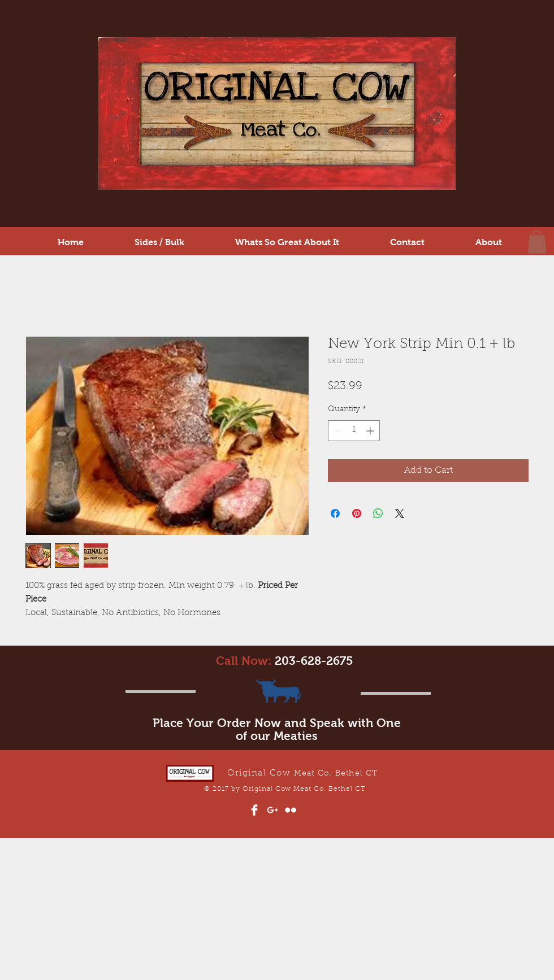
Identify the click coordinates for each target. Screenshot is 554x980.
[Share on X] (400, 513)
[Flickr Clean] (291, 810)
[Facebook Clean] (254, 810)
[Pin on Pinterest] (357, 513)
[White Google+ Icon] (272, 810)
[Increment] (371, 431)
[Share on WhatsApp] (378, 513)
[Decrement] (337, 431)
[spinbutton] (354, 431)
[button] (537, 242)
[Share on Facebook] (335, 513)
